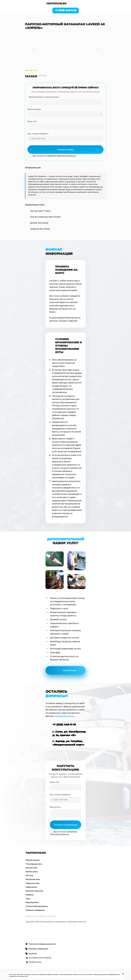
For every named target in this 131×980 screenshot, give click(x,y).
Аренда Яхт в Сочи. (65, 716)
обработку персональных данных (61, 156)
